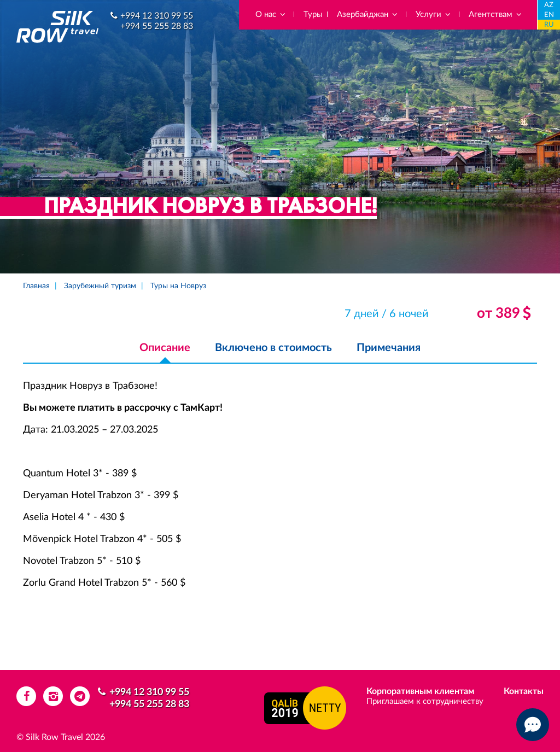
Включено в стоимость (273, 348)
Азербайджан (368, 14)
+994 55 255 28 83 (157, 26)
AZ (549, 5)
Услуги (434, 14)
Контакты (524, 691)
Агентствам (496, 14)
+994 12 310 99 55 (157, 16)
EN (549, 15)
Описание (165, 348)
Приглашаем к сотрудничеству (425, 701)
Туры (313, 14)
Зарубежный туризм (100, 286)
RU (549, 25)
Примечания (389, 348)
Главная (36, 286)
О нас (271, 14)
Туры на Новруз (178, 286)
